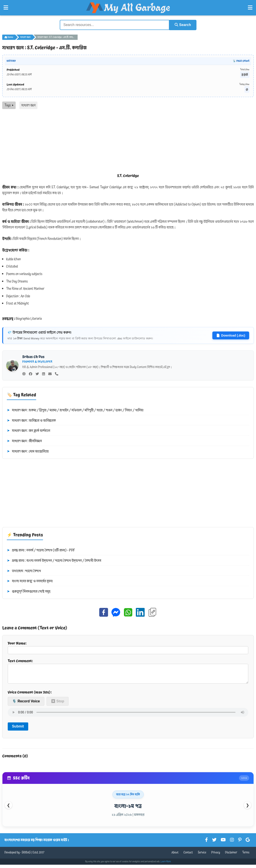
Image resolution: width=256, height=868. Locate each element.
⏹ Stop (58, 704)
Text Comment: (128, 672)
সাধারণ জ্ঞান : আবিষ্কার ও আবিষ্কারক (31, 420)
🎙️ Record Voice (26, 704)
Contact (188, 856)
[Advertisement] (128, 142)
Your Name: (128, 647)
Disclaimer (231, 856)
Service (202, 856)
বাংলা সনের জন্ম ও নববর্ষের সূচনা (30, 581)
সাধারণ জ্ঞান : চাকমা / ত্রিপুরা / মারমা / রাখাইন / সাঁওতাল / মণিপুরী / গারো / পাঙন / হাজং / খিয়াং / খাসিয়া (75, 410)
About (175, 856)
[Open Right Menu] (250, 8)
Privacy (216, 856)
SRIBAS (26, 856)
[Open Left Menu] (6, 8)
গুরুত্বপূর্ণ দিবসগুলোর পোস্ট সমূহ (29, 591)
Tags (9, 105)
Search (182, 25)
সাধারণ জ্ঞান (25, 37)
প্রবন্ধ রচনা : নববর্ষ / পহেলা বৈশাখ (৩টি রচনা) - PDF (41, 550)
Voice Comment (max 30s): (30, 696)
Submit (18, 730)
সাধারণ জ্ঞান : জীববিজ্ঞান (24, 441)
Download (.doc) (231, 335)
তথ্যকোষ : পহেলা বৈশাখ (24, 571)
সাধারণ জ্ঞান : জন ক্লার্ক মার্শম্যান (29, 431)
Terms (246, 856)
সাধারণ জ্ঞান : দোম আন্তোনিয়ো (28, 451)
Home (9, 37)
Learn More (166, 865)
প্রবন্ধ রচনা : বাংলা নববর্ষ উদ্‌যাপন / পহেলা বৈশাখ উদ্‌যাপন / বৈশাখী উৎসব (54, 561)
